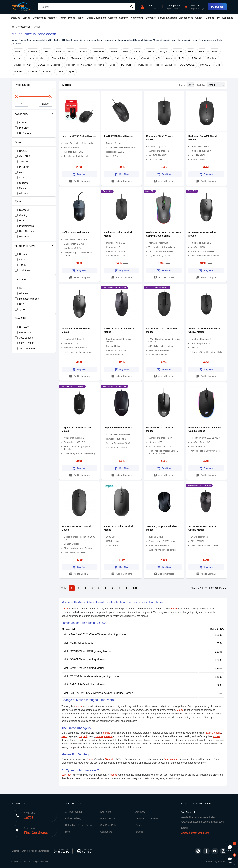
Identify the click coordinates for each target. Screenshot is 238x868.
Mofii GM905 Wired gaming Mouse (84, 659)
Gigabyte (146, 58)
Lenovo (214, 51)
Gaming (210, 18)
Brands (139, 832)
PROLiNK (197, 58)
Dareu (202, 51)
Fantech (114, 51)
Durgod (164, 51)
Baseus (168, 65)
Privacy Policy (108, 818)
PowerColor (142, 65)
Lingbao (47, 72)
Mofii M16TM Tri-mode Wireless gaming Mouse (92, 676)
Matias (43, 58)
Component (39, 18)
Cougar (18, 65)
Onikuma (178, 51)
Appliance (228, 18)
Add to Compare (79, 180)
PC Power (126, 65)
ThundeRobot (59, 58)
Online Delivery (73, 818)
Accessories (186, 18)
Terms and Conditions (147, 818)
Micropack (76, 58)
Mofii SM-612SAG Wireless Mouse (84, 685)
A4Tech (83, 51)
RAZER (47, 51)
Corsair (70, 51)
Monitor (52, 18)
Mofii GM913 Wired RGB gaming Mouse (87, 651)
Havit (126, 51)
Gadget (199, 18)
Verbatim (18, 72)
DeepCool (56, 65)
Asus (59, 51)
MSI (158, 58)
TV (218, 18)
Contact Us (106, 832)
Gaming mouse (171, 759)
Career (139, 825)
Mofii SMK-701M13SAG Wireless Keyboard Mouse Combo (98, 693)
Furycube (33, 72)
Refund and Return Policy (79, 825)
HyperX (30, 58)
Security (124, 18)
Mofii (218, 65)
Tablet (81, 18)
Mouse (67, 85)
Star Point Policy (109, 825)
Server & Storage (167, 18)
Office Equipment (96, 18)
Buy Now (79, 174)
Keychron (212, 58)
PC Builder (217, 7)
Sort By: (201, 85)
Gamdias (216, 733)
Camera (113, 18)
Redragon (131, 58)
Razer (207, 733)
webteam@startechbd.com (195, 833)
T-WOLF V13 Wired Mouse (118, 136)
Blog (68, 832)
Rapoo (137, 51)
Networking (137, 18)
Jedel (113, 65)
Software (151, 18)
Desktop (16, 18)
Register (194, 9)
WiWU (90, 58)
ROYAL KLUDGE (186, 65)
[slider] (17, 96)
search (132, 7)
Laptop (27, 18)
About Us (140, 812)
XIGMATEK (86, 65)
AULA (191, 51)
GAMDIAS (104, 58)
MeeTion (182, 58)
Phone (72, 18)
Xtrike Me (33, 51)
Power (62, 18)
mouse (174, 609)
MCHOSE (205, 65)
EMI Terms (106, 812)
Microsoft (71, 65)
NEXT (134, 588)
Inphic (72, 72)
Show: (182, 85)
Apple (117, 58)
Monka (101, 65)
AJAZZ (42, 65)
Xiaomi (169, 58)
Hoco (156, 65)
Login (202, 9)
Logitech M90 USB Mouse (118, 428)
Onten (60, 72)
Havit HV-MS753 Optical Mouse (79, 136)
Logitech (18, 51)
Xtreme (18, 58)
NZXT (30, 65)
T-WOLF (150, 51)
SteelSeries (98, 51)
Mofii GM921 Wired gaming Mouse (84, 668)
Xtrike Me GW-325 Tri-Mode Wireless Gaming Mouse (95, 634)
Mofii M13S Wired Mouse (75, 232)
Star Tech (67, 775)
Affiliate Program (74, 812)
